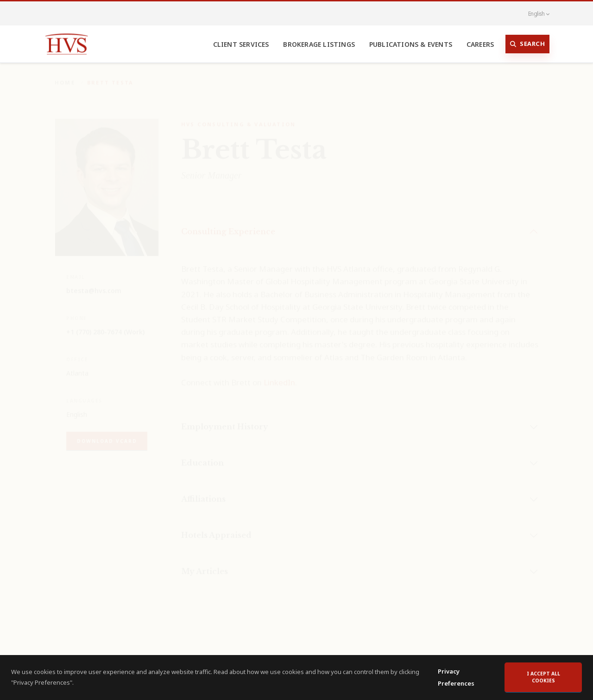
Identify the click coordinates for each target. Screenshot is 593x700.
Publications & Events (411, 44)
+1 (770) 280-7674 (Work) (105, 325)
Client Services (241, 44)
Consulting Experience (228, 225)
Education (202, 456)
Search (528, 44)
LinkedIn (279, 376)
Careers (480, 44)
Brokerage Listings (319, 44)
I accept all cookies (543, 681)
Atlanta (77, 366)
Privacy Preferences (456, 681)
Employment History (225, 420)
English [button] (534, 13)
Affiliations (203, 492)
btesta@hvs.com (94, 284)
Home (65, 76)
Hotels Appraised (216, 528)
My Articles (205, 565)
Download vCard (107, 434)
